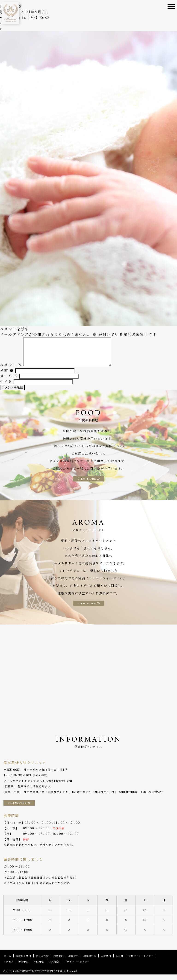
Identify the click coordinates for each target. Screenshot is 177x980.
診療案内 (59, 961)
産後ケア (74, 961)
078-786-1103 (21, 781)
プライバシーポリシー (77, 967)
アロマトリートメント (141, 961)
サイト (6, 387)
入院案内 (106, 961)
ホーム (7, 961)
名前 (7, 376)
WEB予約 (39, 967)
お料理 (120, 961)
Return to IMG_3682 (25, 17)
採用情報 (54, 967)
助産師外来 (90, 961)
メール (9, 381)
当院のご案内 (24, 961)
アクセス (9, 967)
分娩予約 (24, 967)
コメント (11, 370)
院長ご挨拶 (42, 961)
